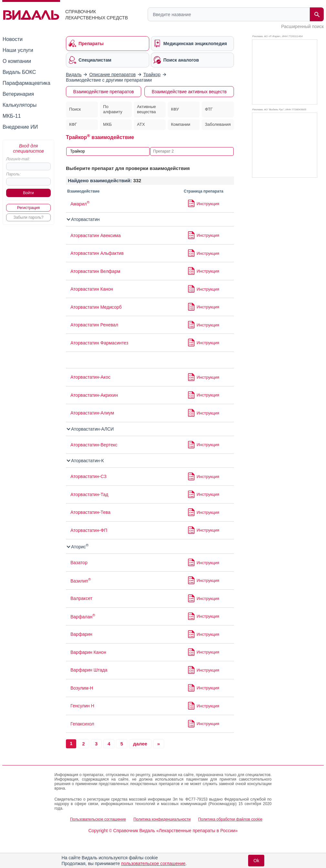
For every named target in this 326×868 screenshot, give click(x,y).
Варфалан (83, 617)
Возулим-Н (82, 688)
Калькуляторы (20, 105)
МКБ (107, 124)
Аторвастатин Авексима (95, 235)
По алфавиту (113, 109)
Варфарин (81, 634)
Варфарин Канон (88, 652)
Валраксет (81, 598)
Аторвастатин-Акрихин (94, 395)
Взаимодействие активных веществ (189, 92)
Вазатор (79, 563)
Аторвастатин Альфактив (97, 253)
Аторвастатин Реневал (94, 325)
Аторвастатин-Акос (90, 377)
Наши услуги (18, 50)
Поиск (75, 109)
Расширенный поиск (302, 26)
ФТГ (209, 109)
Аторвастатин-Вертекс (94, 445)
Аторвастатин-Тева (90, 512)
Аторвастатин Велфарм (95, 271)
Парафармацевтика (26, 83)
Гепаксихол (82, 724)
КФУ (175, 109)
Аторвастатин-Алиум (92, 413)
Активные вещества (146, 109)
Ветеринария (18, 94)
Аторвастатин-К (85, 461)
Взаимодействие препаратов (104, 92)
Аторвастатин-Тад (89, 494)
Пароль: (13, 174)
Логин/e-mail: (18, 159)
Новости (13, 39)
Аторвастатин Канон (92, 289)
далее (140, 744)
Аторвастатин (84, 219)
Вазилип (81, 581)
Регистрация (28, 208)
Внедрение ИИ (20, 127)
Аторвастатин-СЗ (89, 476)
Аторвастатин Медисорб (96, 307)
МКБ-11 (12, 116)
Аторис (78, 547)
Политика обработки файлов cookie (230, 819)
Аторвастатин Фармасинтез (99, 343)
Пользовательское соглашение (98, 819)
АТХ (141, 124)
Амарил (80, 204)
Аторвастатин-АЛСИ (90, 429)
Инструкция (208, 204)
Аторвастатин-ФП (89, 530)
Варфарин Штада (89, 670)
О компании (17, 61)
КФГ (73, 124)
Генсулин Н (82, 706)
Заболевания (218, 124)
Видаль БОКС (19, 72)
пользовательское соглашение (153, 863)
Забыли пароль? (29, 217)
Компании (181, 124)
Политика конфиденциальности (162, 819)
